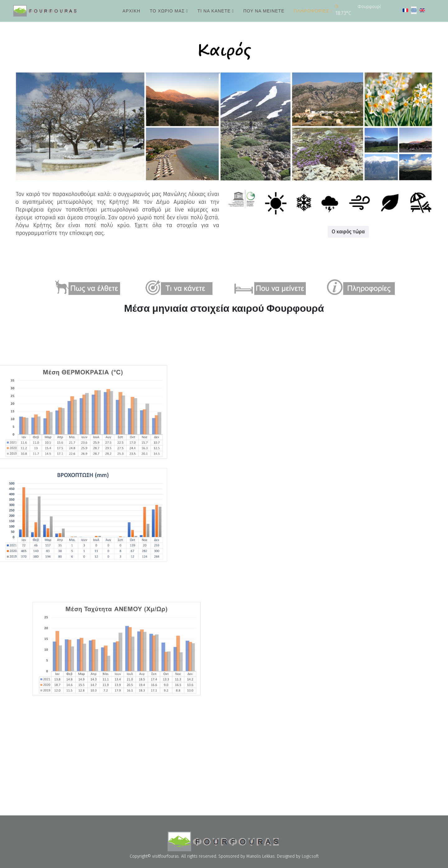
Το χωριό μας (167, 11)
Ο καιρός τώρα (354, 232)
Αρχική (131, 11)
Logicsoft (310, 856)
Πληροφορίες (311, 11)
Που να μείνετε (264, 11)
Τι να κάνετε (214, 11)
